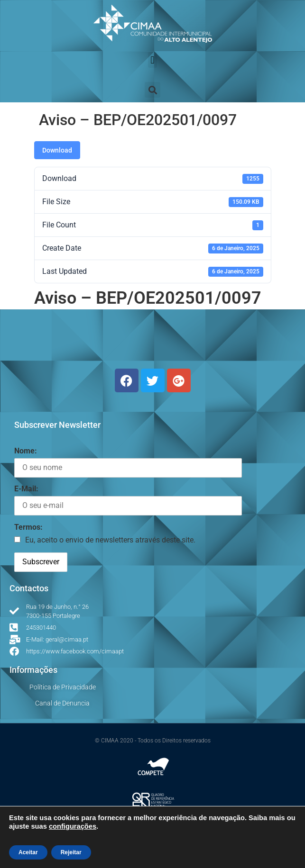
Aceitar (28, 852)
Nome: (26, 451)
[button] (152, 60)
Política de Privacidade (63, 687)
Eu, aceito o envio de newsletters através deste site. (110, 540)
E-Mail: (26, 489)
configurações (73, 826)
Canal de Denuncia (62, 703)
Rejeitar (71, 852)
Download (57, 150)
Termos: (28, 527)
